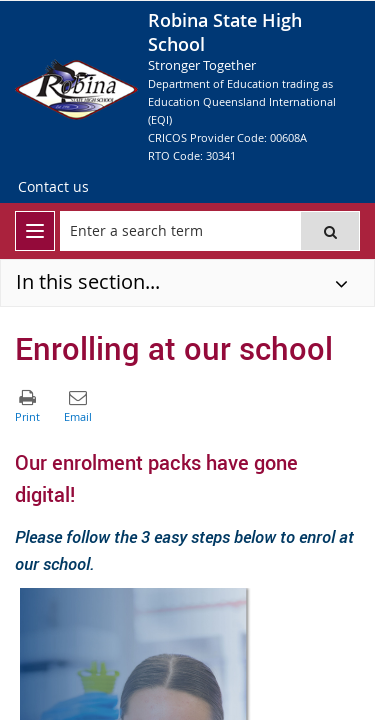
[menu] (35, 231)
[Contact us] (53, 187)
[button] (330, 231)
